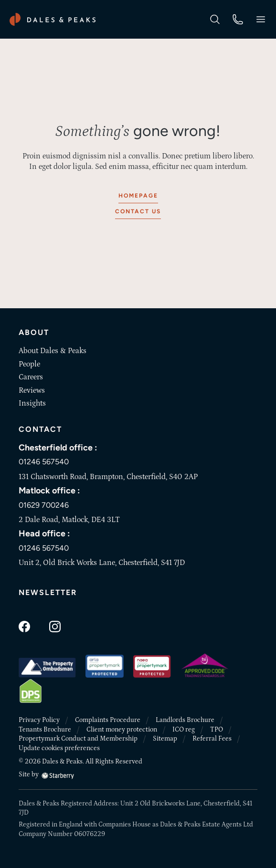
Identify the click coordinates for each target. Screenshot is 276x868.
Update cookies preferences (59, 748)
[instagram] (55, 626)
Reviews (32, 390)
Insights (32, 403)
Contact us (138, 211)
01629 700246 (44, 505)
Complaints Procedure (108, 720)
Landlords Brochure (185, 720)
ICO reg (184, 730)
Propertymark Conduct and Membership (78, 739)
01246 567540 (44, 462)
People (29, 364)
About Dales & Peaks (53, 351)
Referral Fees (212, 739)
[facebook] (24, 626)
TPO (217, 730)
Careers (31, 377)
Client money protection (122, 730)
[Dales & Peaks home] (53, 19)
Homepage (138, 196)
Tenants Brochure (45, 730)
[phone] (238, 19)
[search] (215, 19)
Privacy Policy (39, 720)
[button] (261, 19)
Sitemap (165, 739)
